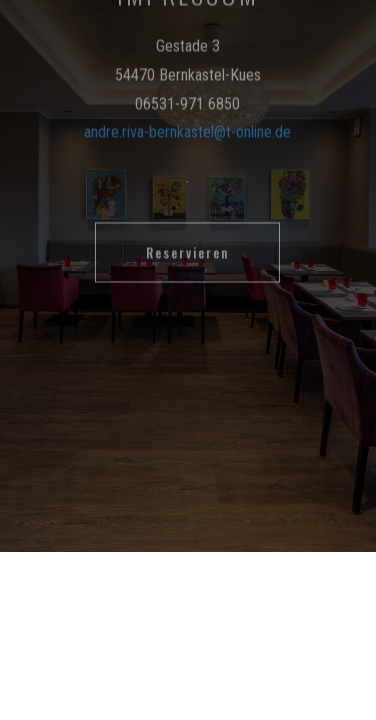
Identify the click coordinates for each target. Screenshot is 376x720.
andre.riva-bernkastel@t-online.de (187, 100)
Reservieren (187, 220)
